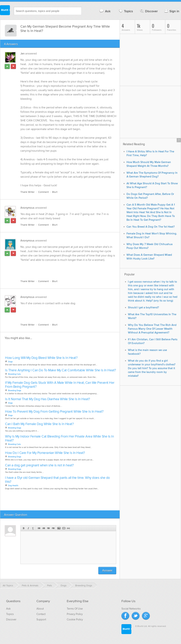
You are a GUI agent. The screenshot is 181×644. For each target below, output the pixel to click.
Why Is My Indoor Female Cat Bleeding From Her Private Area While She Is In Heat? (59, 439)
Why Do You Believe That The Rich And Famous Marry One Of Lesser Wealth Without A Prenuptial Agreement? (152, 329)
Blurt (55, 192)
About (40, 609)
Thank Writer (28, 192)
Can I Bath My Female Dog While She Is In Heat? (39, 424)
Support (41, 619)
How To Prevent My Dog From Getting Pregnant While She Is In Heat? (54, 412)
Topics (126, 11)
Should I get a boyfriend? (143, 308)
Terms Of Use (75, 609)
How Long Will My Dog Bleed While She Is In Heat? (41, 358)
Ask (105, 11)
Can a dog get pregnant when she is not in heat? (39, 465)
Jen (22, 54)
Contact (41, 614)
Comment (43, 192)
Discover (149, 11)
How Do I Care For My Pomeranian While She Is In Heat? (45, 453)
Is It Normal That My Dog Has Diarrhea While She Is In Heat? (48, 399)
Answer (107, 571)
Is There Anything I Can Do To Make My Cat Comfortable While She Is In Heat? (61, 370)
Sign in (171, 11)
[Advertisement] (62, 269)
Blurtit (5, 11)
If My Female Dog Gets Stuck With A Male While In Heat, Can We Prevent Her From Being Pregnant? (60, 385)
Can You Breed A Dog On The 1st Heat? (151, 227)
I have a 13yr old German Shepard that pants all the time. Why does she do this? (57, 480)
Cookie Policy (75, 619)
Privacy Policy (75, 614)
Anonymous (27, 208)
